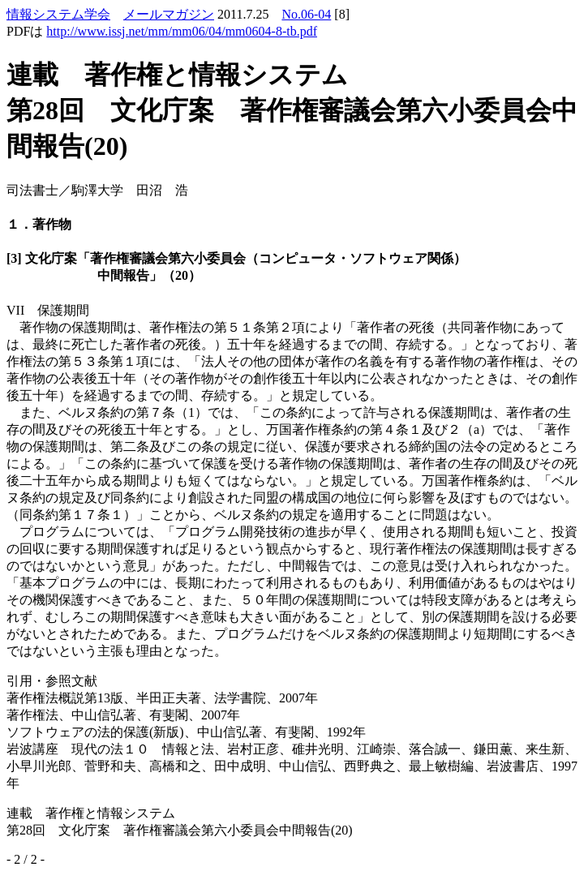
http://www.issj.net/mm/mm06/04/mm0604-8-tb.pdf (182, 31)
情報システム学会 (58, 14)
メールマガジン (169, 14)
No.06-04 (306, 14)
